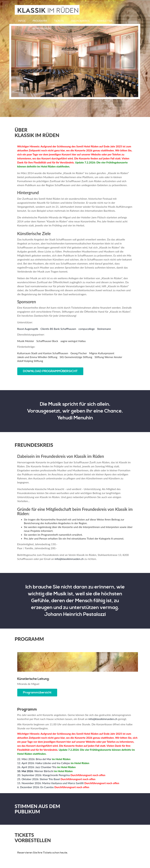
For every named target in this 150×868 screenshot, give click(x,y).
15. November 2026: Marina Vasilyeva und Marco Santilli (51, 783)
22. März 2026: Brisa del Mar (34, 759)
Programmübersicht (37, 693)
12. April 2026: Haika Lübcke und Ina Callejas (44, 763)
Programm (40, 21)
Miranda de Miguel (28, 684)
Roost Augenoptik (28, 329)
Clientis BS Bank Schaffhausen (58, 329)
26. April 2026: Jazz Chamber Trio (37, 767)
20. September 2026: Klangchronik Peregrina (44, 775)
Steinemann (104, 329)
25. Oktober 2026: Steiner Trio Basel (39, 779)
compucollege (87, 329)
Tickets (59, 21)
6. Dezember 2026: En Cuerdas (36, 787)
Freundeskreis (80, 21)
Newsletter (105, 21)
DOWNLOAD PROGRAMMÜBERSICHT (50, 371)
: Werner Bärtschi (35, 771)
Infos (22, 21)
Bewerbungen (42, 28)
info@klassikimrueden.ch (69, 559)
